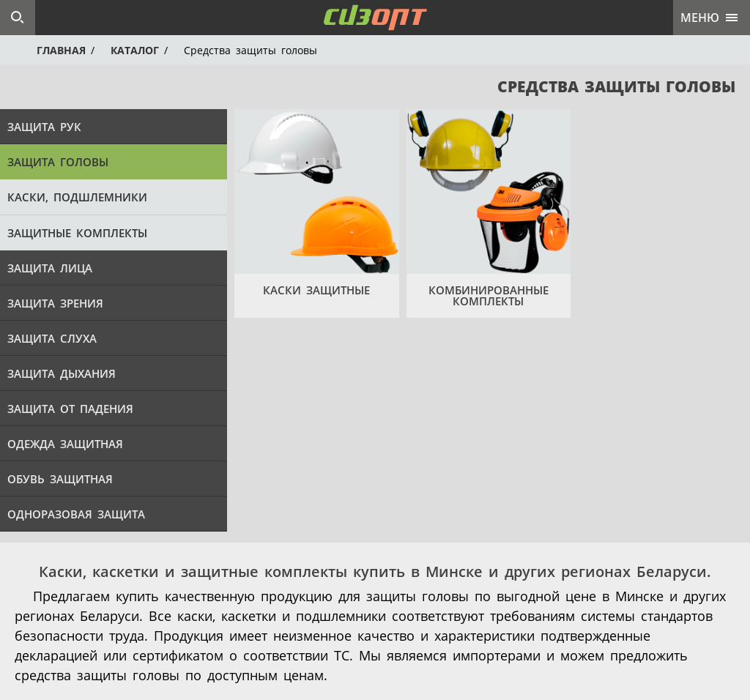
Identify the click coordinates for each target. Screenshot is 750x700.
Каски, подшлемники (77, 197)
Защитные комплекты (77, 233)
